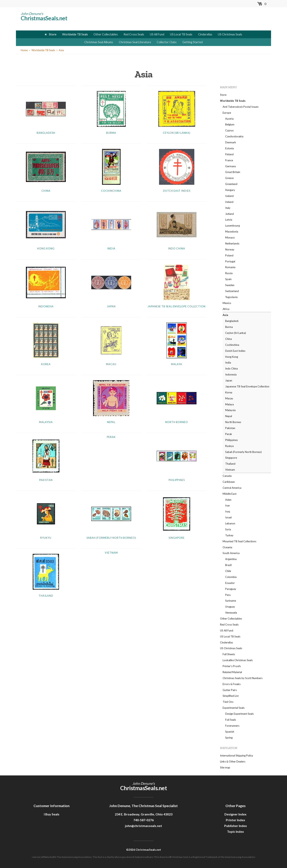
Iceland (229, 196)
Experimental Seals (234, 708)
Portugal (230, 261)
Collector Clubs (167, 42)
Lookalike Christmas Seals (238, 660)
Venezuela (231, 613)
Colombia (231, 577)
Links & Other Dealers (233, 761)
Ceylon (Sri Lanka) (177, 133)
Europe (227, 113)
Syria (228, 529)
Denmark (231, 142)
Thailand (46, 596)
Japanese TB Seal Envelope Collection (177, 306)
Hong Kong (46, 248)
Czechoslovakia (234, 136)
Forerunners (232, 726)
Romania (230, 267)
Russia (229, 273)
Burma (111, 133)
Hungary (230, 190)
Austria (229, 119)
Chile (228, 571)
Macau (111, 364)
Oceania (227, 547)
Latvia (229, 220)
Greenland (231, 184)
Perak (111, 437)
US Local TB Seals (181, 34)
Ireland (229, 202)
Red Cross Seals (134, 34)
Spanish (230, 732)
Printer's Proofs (232, 666)
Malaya (177, 364)
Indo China (177, 248)
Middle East (230, 494)
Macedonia (232, 232)
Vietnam (111, 553)
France (229, 160)
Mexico (227, 303)
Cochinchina (111, 191)
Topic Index (235, 831)
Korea (46, 364)
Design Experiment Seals (239, 714)
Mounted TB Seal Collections (239, 541)
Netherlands (232, 243)
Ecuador (230, 583)
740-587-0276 (143, 820)
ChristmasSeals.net (44, 18)
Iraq (228, 511)
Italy (228, 208)
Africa (226, 309)
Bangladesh (46, 133)
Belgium (230, 124)
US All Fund (157, 34)
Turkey (229, 535)
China (46, 191)
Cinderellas (205, 34)
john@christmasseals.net (143, 826)
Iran (228, 505)
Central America (232, 488)
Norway (230, 249)
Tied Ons (228, 702)
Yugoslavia (231, 297)
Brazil (228, 565)
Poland (229, 255)
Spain (228, 279)
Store (53, 34)
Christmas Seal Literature (135, 42)
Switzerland (232, 291)
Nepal (111, 422)
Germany (231, 166)
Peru (228, 595)
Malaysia (46, 422)
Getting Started (193, 42)
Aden (228, 500)
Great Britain (233, 172)
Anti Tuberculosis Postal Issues (241, 107)
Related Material (232, 672)
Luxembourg (232, 226)
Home (24, 50)
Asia (61, 50)
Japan (111, 306)
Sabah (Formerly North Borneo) (111, 538)
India (111, 248)
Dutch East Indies (177, 191)
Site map (225, 767)
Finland (229, 154)
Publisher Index (236, 826)
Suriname (231, 601)
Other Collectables (106, 34)
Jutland (230, 214)
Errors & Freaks (232, 684)
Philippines (177, 480)
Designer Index (235, 814)
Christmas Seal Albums (99, 42)
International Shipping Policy (237, 756)
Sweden (230, 285)
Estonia (230, 148)
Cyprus (229, 130)
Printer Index (235, 820)
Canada (227, 476)
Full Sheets (229, 654)
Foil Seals (231, 720)
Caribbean (229, 482)
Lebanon (230, 523)
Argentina (231, 559)
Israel (228, 517)
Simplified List (231, 696)
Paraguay (231, 589)
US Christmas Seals (230, 34)
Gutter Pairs (230, 690)
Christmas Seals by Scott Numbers (243, 678)
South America (231, 553)
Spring (229, 738)
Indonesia (46, 306)
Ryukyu (46, 538)
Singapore (177, 538)
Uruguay (230, 607)
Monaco (230, 238)
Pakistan (46, 480)
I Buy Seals (52, 814)
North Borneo (177, 422)
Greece (229, 178)
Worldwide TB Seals (75, 34)
